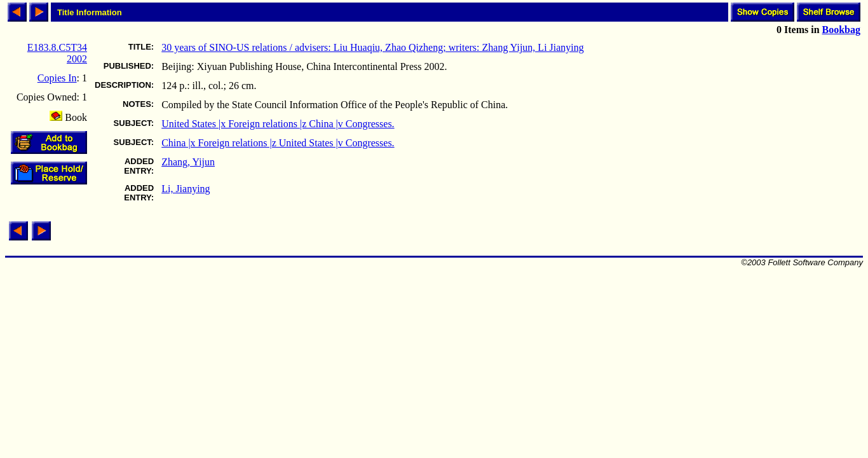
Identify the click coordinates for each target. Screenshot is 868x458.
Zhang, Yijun (188, 162)
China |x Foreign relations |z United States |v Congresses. (278, 143)
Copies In (57, 78)
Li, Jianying (186, 189)
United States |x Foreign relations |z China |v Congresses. (278, 124)
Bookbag (841, 30)
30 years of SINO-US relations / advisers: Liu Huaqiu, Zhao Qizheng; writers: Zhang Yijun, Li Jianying (373, 47)
